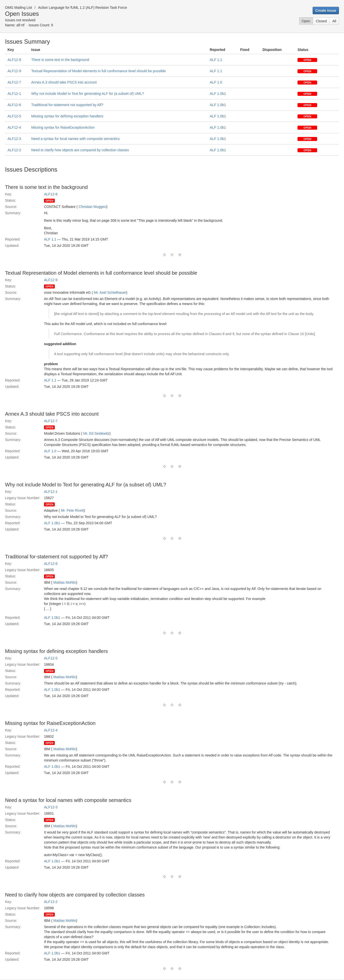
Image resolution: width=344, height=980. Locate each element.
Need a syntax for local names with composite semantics (75, 139)
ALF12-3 (14, 139)
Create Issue (326, 11)
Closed (321, 21)
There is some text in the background (60, 60)
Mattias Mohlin (65, 582)
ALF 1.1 (216, 60)
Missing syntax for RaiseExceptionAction (63, 127)
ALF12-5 (14, 116)
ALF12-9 (14, 71)
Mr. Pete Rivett (72, 510)
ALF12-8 (14, 60)
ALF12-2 (14, 150)
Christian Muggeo (92, 207)
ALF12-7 (14, 82)
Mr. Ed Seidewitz (96, 433)
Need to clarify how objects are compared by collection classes (80, 150)
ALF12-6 (14, 105)
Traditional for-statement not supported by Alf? (67, 105)
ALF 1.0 (216, 82)
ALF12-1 (14, 94)
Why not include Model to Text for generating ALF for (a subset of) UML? (88, 94)
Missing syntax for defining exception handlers (67, 116)
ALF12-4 (14, 127)
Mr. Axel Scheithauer (110, 292)
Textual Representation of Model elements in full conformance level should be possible (98, 71)
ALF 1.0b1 (218, 94)
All (334, 21)
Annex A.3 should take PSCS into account (64, 82)
